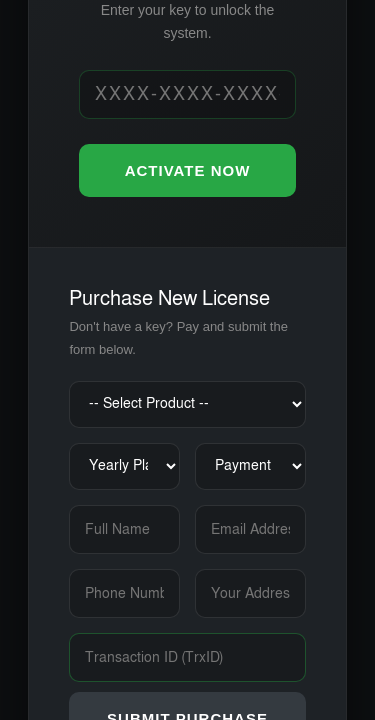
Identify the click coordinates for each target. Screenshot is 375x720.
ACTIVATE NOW (188, 170)
